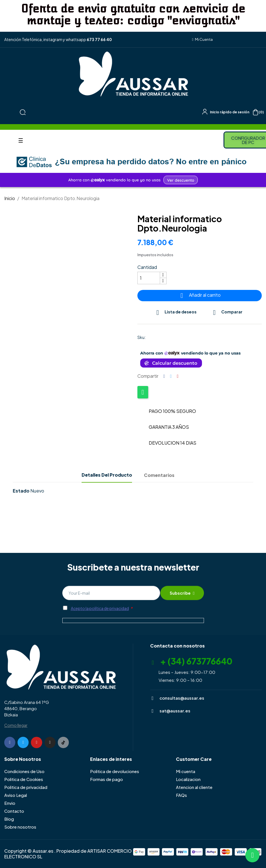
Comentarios (159, 475)
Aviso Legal (16, 795)
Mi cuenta (186, 771)
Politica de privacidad (26, 787)
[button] (203, 40)
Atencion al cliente (194, 787)
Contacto (14, 811)
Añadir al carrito (200, 295)
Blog (9, 819)
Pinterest (178, 376)
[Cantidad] (149, 278)
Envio (10, 803)
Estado (21, 491)
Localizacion (188, 779)
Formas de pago (107, 779)
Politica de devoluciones (115, 771)
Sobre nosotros (20, 827)
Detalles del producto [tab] (107, 475)
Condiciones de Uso (24, 771)
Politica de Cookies (24, 779)
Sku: (141, 337)
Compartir (164, 376)
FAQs (181, 795)
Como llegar (16, 725)
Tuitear (171, 376)
